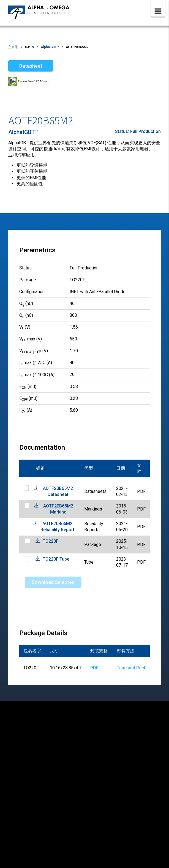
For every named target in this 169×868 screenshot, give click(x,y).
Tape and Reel (131, 668)
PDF (94, 668)
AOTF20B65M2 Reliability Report (57, 527)
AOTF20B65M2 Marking (58, 509)
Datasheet (31, 66)
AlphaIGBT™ (50, 47)
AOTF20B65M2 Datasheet (58, 491)
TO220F (51, 541)
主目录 (13, 47)
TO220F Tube (56, 559)
